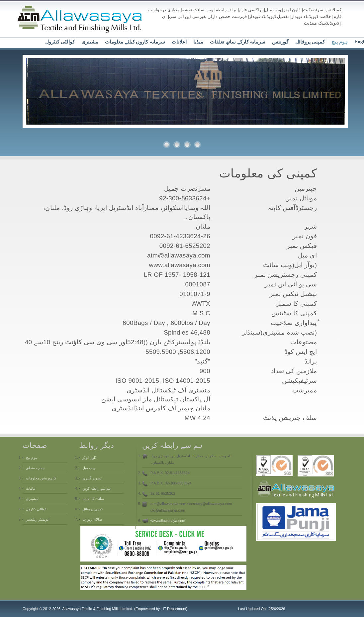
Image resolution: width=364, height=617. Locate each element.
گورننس (280, 42)
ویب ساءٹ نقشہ (198, 10)
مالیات (31, 488)
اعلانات (179, 42)
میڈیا (198, 42)
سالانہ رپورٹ (92, 519)
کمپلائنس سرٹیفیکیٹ (322, 10)
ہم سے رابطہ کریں (96, 488)
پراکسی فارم (251, 10)
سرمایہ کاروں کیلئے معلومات (135, 42)
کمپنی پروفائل (310, 42)
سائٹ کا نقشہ (93, 499)
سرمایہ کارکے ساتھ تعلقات (238, 42)
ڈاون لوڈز (292, 10)
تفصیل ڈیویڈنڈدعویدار (269, 16)
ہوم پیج (340, 42)
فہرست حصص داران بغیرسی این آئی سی (208, 16)
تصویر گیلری (92, 478)
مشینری (90, 42)
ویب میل (273, 10)
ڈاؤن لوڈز (90, 458)
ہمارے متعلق (35, 468)
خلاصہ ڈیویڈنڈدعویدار (311, 16)
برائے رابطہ (226, 10)
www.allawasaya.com (168, 521)
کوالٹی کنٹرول (60, 42)
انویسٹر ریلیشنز (38, 519)
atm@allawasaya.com (179, 255)
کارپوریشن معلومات (41, 478)
